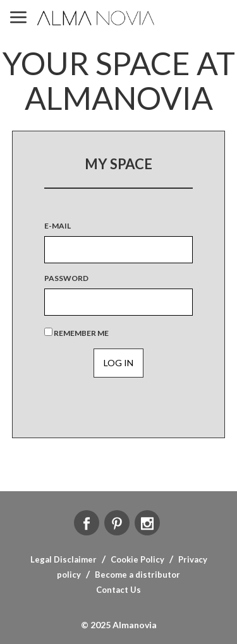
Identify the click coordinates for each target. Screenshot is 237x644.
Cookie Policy (137, 559)
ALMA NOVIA (97, 18)
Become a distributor (137, 575)
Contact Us (118, 590)
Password (66, 278)
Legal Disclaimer (64, 559)
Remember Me (76, 333)
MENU (18, 18)
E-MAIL (58, 226)
